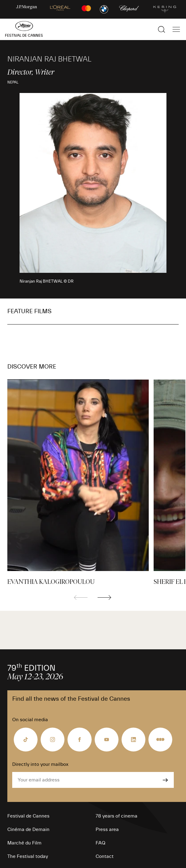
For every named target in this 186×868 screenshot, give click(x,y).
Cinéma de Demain (28, 829)
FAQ (100, 843)
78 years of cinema (117, 816)
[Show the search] (162, 29)
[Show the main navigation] (176, 29)
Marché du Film (24, 843)
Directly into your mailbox (40, 764)
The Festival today (28, 856)
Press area (107, 829)
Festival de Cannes (28, 816)
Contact (105, 856)
